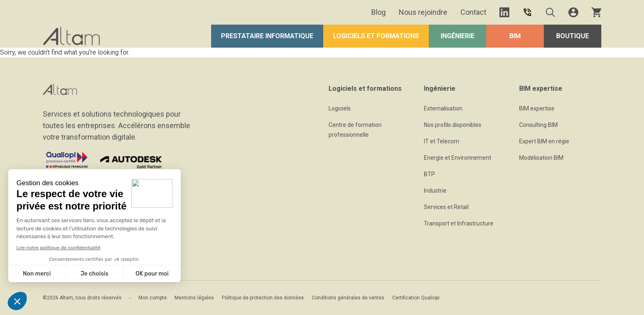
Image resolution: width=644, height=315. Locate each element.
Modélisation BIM (541, 158)
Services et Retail (446, 207)
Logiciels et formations (376, 36)
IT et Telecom (442, 141)
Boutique (573, 36)
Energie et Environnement (458, 158)
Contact (473, 12)
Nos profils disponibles (453, 125)
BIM (515, 36)
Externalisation (443, 108)
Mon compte (153, 298)
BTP (429, 174)
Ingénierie (458, 36)
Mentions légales (194, 298)
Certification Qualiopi (416, 298)
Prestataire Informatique (267, 36)
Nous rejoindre (423, 12)
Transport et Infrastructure (459, 223)
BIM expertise (537, 108)
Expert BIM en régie (544, 141)
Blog (378, 12)
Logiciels (340, 108)
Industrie (435, 191)
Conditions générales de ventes (348, 298)
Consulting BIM (538, 125)
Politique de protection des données (263, 298)
